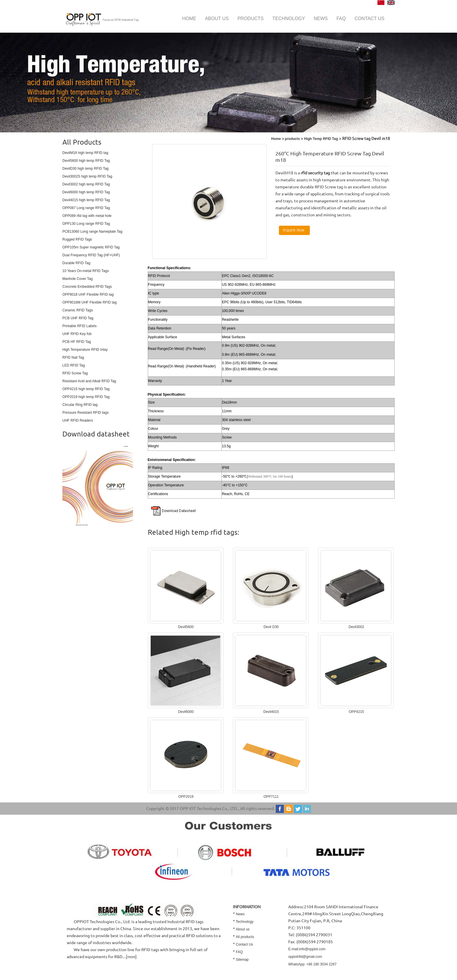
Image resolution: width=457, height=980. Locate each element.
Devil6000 (186, 712)
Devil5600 (186, 627)
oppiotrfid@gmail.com (305, 957)
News (321, 19)
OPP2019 (186, 797)
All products (245, 937)
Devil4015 (271, 712)
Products (251, 19)
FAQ (341, 19)
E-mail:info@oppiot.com (307, 949)
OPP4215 (356, 712)
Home (189, 19)
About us (217, 19)
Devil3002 (356, 627)
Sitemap (242, 960)
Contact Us (244, 944)
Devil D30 (271, 627)
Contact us (369, 19)
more (131, 957)
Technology (289, 19)
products (292, 139)
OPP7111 (271, 797)
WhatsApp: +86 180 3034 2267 (312, 964)
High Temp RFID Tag (321, 139)
